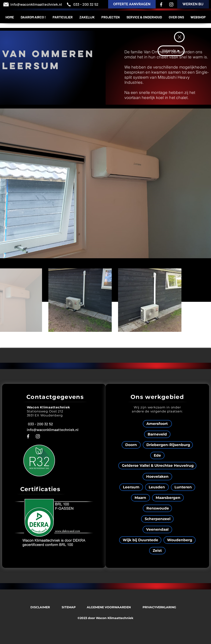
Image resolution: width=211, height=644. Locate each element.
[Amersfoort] (157, 424)
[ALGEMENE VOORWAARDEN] (109, 607)
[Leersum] (131, 487)
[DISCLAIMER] (40, 607)
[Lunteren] (183, 487)
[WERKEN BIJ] (193, 4)
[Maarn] (140, 498)
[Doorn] (131, 445)
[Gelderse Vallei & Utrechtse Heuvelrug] (157, 466)
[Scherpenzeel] (157, 519)
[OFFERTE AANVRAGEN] (132, 4)
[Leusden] (157, 487)
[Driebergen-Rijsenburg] (168, 445)
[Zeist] (157, 551)
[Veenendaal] (157, 529)
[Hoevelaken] (157, 477)
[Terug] (179, 37)
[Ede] (157, 455)
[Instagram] (171, 4)
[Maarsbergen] (168, 498)
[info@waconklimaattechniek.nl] (36, 4)
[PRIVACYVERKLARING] (159, 607)
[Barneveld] (157, 434)
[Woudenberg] (180, 540)
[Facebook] (161, 4)
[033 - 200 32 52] (86, 4)
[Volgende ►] (171, 51)
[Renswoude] (157, 508)
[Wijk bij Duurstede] (140, 540)
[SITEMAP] (69, 607)
